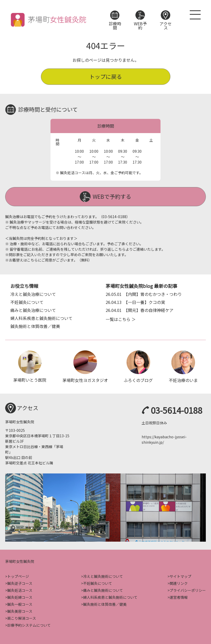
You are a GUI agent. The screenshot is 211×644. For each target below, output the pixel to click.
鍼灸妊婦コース (20, 597)
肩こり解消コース (22, 618)
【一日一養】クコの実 (135, 301)
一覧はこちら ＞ (121, 318)
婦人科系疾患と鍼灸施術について (41, 317)
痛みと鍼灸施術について (103, 590)
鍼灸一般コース (20, 604)
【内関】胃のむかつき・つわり (144, 293)
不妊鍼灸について (27, 301)
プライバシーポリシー (188, 590)
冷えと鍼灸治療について (33, 293)
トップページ (18, 576)
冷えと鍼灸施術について (103, 576)
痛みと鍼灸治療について (33, 309)
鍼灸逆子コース (20, 583)
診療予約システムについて (29, 625)
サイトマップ (180, 576)
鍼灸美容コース (20, 611)
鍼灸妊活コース (20, 590)
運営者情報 (179, 597)
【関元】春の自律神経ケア (140, 309)
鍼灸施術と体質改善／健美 (35, 325)
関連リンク (179, 583)
